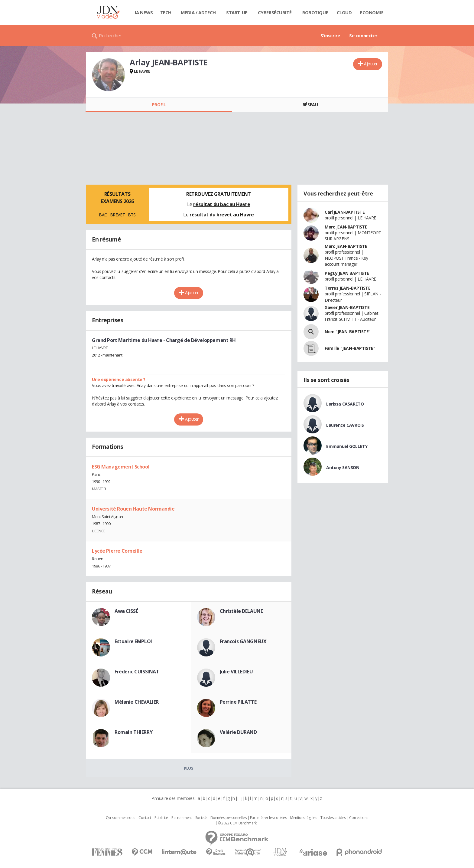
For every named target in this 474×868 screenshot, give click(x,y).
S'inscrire (330, 35)
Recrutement (182, 818)
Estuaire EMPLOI (133, 641)
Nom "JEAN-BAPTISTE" (348, 332)
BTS (132, 215)
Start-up (237, 12)
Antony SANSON (343, 467)
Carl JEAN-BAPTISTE (345, 212)
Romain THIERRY (133, 732)
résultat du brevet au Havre (222, 215)
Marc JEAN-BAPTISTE (346, 227)
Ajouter (371, 64)
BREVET (117, 215)
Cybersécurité (275, 12)
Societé (201, 818)
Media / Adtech (198, 12)
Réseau (310, 105)
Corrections (359, 818)
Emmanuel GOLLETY (347, 446)
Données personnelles (229, 818)
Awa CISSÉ (126, 611)
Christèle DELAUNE (241, 611)
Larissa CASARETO (345, 404)
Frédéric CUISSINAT (137, 672)
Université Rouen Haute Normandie (133, 509)
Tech (166, 12)
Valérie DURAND (238, 732)
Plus (188, 768)
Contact (145, 818)
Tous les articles (333, 818)
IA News (144, 12)
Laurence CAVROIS (345, 425)
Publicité (161, 818)
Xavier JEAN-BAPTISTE (347, 307)
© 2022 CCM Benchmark (237, 823)
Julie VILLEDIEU (236, 672)
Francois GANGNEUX (243, 641)
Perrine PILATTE (238, 702)
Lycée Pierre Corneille (117, 551)
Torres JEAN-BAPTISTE (348, 288)
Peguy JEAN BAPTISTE (347, 273)
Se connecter (363, 35)
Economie (372, 12)
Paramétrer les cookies (268, 818)
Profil (159, 105)
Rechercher (110, 35)
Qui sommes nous (120, 818)
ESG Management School (121, 467)
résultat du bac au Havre (222, 204)
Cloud (344, 12)
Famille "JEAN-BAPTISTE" (350, 348)
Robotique (315, 12)
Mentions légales (304, 818)
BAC (103, 215)
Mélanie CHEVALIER (137, 702)
